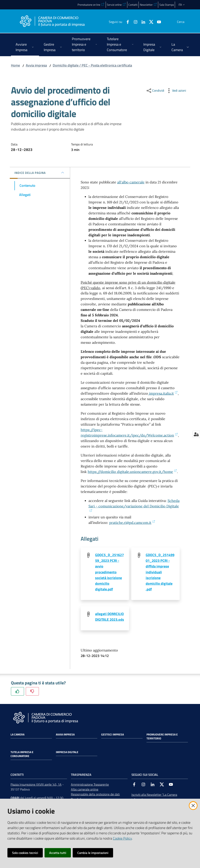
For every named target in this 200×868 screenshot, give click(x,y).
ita (182, 5)
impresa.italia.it (163, 393)
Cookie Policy (122, 838)
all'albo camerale (131, 182)
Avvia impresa (36, 65)
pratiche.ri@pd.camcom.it (132, 523)
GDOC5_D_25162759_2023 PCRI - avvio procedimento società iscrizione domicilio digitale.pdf (109, 572)
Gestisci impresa (112, 735)
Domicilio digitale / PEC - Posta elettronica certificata (92, 65)
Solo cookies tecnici (25, 853)
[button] (184, 22)
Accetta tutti (58, 853)
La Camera (17, 735)
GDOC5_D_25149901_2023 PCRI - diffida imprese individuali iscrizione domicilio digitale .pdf (160, 572)
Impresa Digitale (67, 753)
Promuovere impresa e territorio (162, 737)
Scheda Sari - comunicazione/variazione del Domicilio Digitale (134, 505)
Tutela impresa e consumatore (22, 755)
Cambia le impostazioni (93, 853)
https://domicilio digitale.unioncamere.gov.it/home (132, 472)
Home (15, 65)
